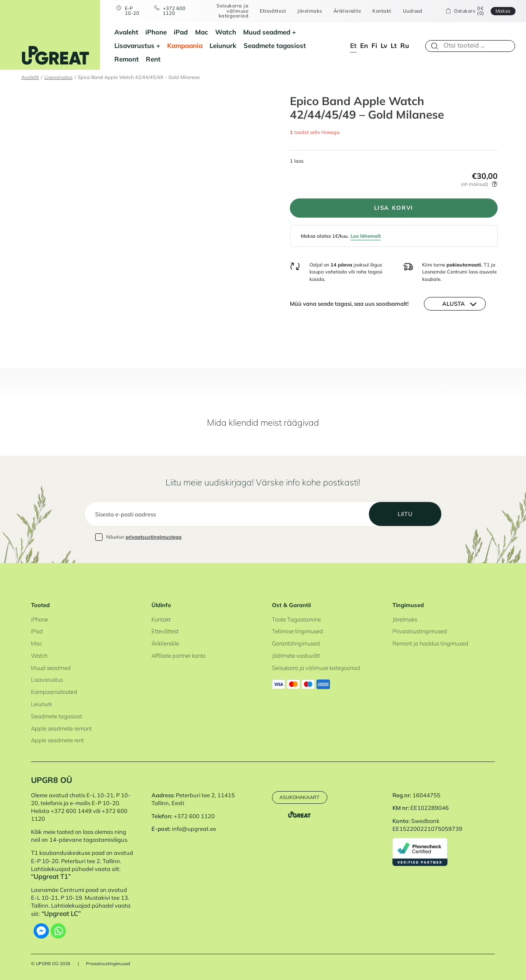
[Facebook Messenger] (41, 931)
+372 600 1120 (174, 11)
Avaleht (126, 32)
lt (394, 46)
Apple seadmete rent (57, 740)
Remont (127, 59)
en (364, 46)
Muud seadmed (267, 32)
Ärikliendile (347, 11)
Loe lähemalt (366, 236)
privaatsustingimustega (154, 537)
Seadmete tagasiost (275, 46)
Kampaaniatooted (54, 692)
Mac (202, 32)
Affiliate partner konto (179, 656)
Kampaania (185, 46)
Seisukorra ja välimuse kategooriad (232, 11)
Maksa (503, 11)
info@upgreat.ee (194, 829)
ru (405, 46)
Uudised (413, 11)
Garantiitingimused (296, 643)
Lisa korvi (394, 208)
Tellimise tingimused (297, 631)
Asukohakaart (299, 797)
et (353, 46)
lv (384, 46)
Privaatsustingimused (420, 631)
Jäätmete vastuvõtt (296, 656)
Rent (153, 59)
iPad (181, 32)
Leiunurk (223, 46)
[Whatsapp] (58, 931)
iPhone (156, 32)
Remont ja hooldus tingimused (430, 643)
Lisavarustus (134, 46)
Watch (226, 32)
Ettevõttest (273, 11)
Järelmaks (309, 11)
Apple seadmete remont (61, 728)
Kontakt (382, 11)
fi (374, 46)
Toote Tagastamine (296, 619)
